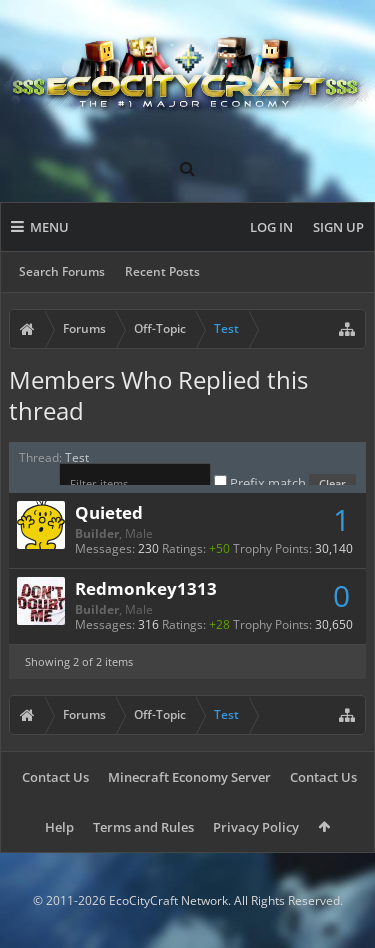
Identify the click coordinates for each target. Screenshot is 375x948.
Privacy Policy (256, 827)
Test (77, 457)
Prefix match (261, 483)
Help (59, 827)
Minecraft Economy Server (189, 777)
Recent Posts (162, 271)
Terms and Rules (143, 827)
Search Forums (62, 271)
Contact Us (55, 777)
